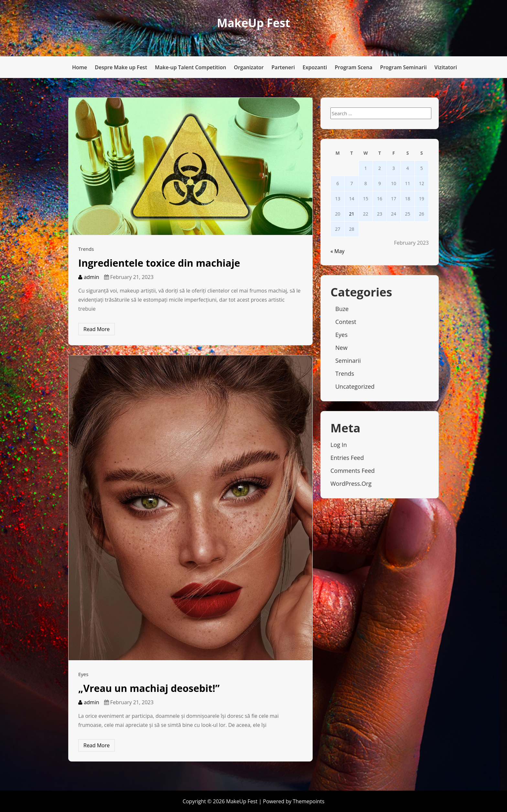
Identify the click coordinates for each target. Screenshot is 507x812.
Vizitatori (446, 67)
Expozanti (315, 67)
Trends (86, 249)
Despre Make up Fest (121, 67)
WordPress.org (351, 484)
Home (80, 67)
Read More (97, 329)
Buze (342, 309)
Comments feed (353, 471)
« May (337, 251)
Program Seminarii (404, 67)
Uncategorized (355, 386)
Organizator (249, 67)
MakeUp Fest (254, 23)
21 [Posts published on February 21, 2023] (351, 214)
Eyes (83, 674)
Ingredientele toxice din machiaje (159, 263)
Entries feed (347, 458)
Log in (339, 445)
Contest (346, 322)
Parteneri (283, 67)
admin (89, 277)
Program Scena (353, 67)
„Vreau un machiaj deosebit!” (149, 688)
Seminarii (348, 361)
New (341, 348)
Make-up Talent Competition (190, 67)
